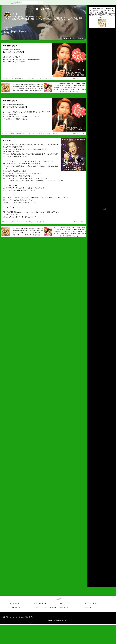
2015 (91, 575)
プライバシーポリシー (41, 607)
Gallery (63, 38)
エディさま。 (8, 140)
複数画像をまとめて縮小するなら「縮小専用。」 (19, 617)
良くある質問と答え (15, 607)
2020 (91, 562)
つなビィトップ (14, 603)
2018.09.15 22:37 (79, 133)
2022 (91, 558)
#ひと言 (48, 78)
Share (80, 38)
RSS (91, 584)
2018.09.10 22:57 (79, 222)
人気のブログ (64, 603)
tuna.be (58, 599)
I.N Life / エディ (43, 9)
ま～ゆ (15, 14)
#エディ (40, 78)
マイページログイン (92, 603)
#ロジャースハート (18, 78)
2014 (91, 577)
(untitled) (92, 37)
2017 (91, 570)
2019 (91, 565)
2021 (91, 560)
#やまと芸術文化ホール (18, 133)
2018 (91, 567)
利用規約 (53, 607)
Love (72, 38)
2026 (91, 548)
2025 (91, 550)
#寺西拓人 (6, 78)
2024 (91, 553)
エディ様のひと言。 (11, 46)
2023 (91, 555)
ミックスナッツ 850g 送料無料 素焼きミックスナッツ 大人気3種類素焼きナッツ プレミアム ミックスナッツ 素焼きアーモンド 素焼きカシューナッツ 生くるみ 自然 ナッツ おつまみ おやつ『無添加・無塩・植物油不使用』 (27, 88)
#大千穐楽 (31, 78)
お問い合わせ (64, 607)
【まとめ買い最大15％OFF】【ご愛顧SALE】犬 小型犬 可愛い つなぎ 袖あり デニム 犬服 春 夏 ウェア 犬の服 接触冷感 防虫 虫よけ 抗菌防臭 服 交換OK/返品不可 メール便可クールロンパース (102, 13)
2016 (91, 572)
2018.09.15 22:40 (79, 78)
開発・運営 (89, 607)
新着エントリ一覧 (40, 603)
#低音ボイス (40, 222)
